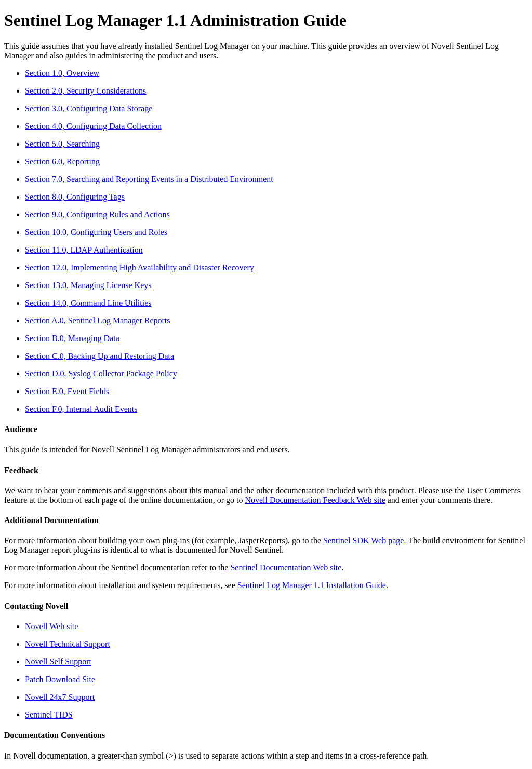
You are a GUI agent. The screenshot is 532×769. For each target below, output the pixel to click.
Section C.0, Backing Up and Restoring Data (99, 356)
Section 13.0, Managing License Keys (88, 285)
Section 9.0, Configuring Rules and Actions (97, 214)
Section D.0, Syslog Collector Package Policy (101, 374)
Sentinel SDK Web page (363, 540)
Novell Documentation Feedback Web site (315, 500)
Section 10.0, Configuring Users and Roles (96, 232)
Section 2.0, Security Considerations (85, 91)
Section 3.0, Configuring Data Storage (89, 108)
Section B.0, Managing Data (72, 338)
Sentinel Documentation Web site (286, 568)
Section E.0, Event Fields (67, 391)
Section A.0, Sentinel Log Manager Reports (98, 321)
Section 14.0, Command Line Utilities (88, 303)
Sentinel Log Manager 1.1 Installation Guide (312, 585)
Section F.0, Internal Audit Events (81, 409)
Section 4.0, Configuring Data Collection (93, 126)
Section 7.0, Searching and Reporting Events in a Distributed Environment (149, 179)
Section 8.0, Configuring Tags (75, 197)
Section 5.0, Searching (62, 144)
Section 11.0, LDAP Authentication (84, 250)
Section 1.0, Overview (62, 73)
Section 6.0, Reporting (62, 161)
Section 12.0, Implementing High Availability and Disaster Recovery (139, 268)
